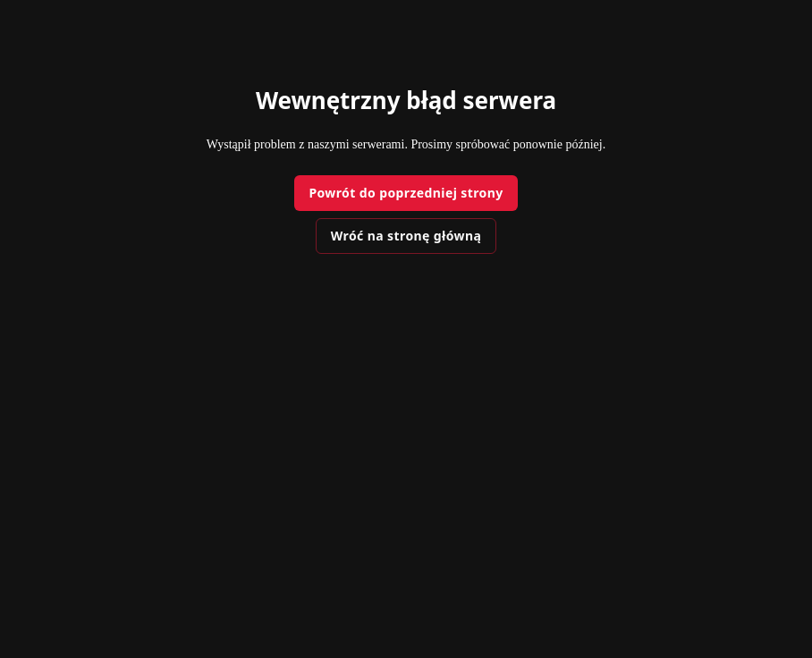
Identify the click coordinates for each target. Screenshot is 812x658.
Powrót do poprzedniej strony (406, 193)
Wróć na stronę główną (406, 236)
